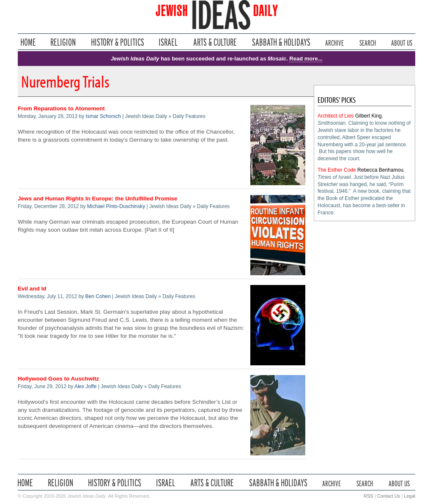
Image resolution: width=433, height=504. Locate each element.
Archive (334, 42)
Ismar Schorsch (103, 116)
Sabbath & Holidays (281, 42)
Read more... (306, 59)
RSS (369, 496)
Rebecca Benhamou (380, 170)
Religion (63, 42)
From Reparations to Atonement (61, 108)
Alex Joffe (85, 386)
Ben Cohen (98, 296)
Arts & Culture (215, 42)
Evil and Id (32, 289)
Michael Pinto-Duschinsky (116, 206)
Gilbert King (369, 116)
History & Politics (118, 42)
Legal (410, 496)
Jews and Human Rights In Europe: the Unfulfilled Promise (97, 199)
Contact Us (389, 496)
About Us (402, 42)
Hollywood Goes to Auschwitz (58, 379)
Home (28, 42)
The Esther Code (337, 170)
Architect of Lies (336, 116)
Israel (168, 42)
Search (368, 42)
